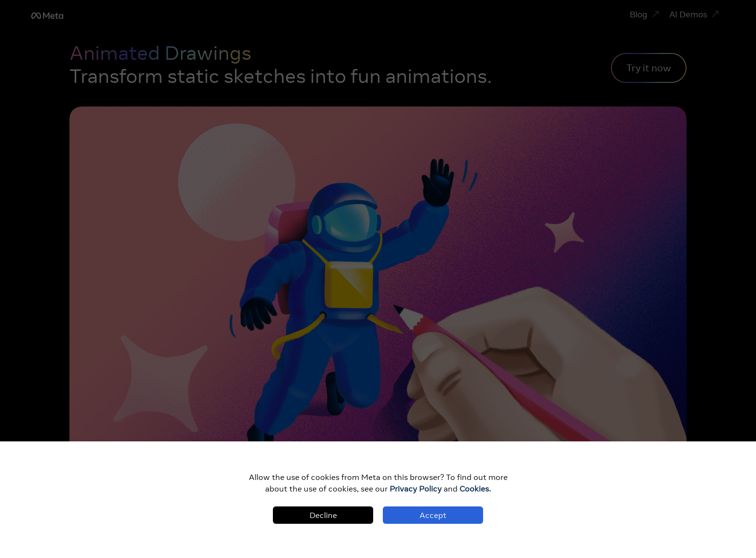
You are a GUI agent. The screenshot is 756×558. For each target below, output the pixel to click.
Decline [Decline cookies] (323, 515)
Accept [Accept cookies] (433, 515)
